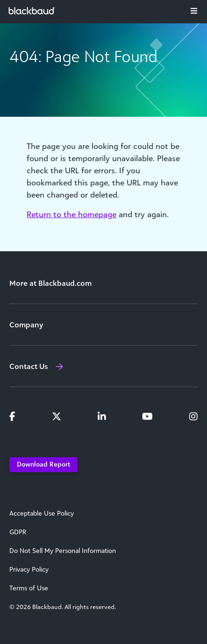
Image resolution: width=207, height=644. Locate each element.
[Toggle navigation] (194, 11)
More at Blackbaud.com (50, 283)
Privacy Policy (29, 569)
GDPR (18, 532)
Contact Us (29, 366)
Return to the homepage (71, 214)
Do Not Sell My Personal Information (63, 551)
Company (26, 325)
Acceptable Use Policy (42, 513)
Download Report (43, 464)
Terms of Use (29, 588)
